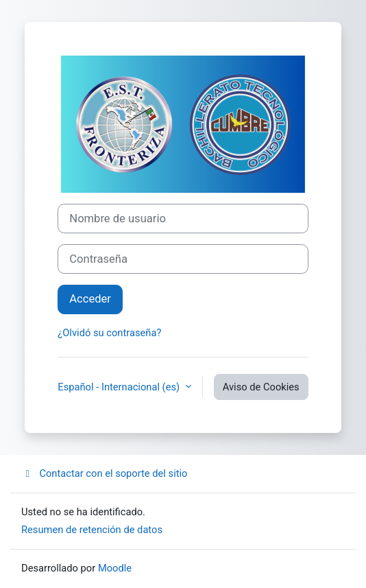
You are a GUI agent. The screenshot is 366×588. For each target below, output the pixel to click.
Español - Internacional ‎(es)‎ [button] (120, 387)
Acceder (90, 299)
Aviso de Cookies (261, 387)
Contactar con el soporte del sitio (105, 473)
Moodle (115, 568)
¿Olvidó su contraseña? (109, 333)
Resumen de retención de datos (92, 530)
